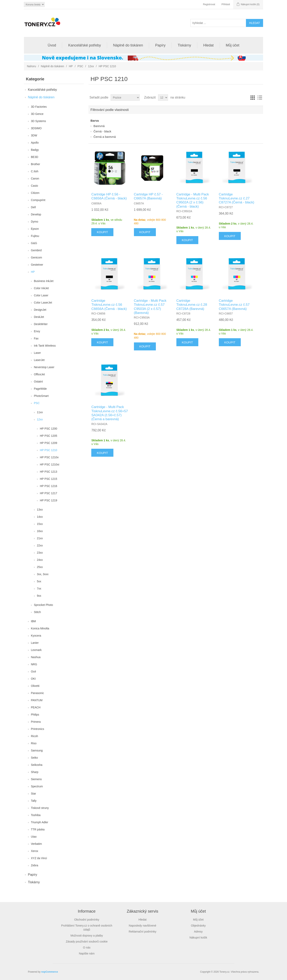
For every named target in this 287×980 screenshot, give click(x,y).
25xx (40, 567)
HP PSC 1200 (49, 429)
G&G (34, 243)
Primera (36, 722)
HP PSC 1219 (49, 500)
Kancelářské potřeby (85, 45)
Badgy (35, 150)
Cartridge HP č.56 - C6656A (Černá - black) (109, 196)
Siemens (36, 779)
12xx (91, 66)
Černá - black (102, 131)
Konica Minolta (40, 628)
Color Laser (41, 295)
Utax (34, 837)
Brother (35, 164)
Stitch (37, 612)
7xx (39, 589)
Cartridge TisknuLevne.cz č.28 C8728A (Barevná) (192, 305)
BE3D (35, 157)
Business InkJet (44, 281)
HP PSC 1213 (49, 472)
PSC (80, 66)
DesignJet (40, 310)
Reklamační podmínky (143, 932)
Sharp (35, 772)
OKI (33, 679)
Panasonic (37, 693)
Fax (36, 338)
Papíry (160, 45)
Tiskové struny (40, 808)
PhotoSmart (41, 396)
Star (33, 794)
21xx (40, 538)
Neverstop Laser (44, 367)
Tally (34, 801)
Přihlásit (226, 4)
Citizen (35, 193)
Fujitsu (35, 236)
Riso (34, 743)
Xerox (35, 851)
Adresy (198, 932)
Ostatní (38, 382)
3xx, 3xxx (43, 574)
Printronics (37, 729)
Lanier (35, 643)
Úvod (52, 45)
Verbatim (36, 844)
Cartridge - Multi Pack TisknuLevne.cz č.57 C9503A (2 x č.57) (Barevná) (150, 307)
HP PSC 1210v (49, 457)
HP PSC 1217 (49, 493)
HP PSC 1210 (49, 450)
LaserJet (39, 360)
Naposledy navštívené (143, 926)
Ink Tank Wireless (45, 346)
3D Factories (39, 107)
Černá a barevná (105, 137)
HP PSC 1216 (49, 486)
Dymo (35, 222)
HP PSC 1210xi (50, 464)
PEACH (36, 707)
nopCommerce (50, 972)
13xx (40, 510)
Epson (35, 229)
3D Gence (37, 114)
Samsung (37, 750)
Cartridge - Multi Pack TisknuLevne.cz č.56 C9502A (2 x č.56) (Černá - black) (193, 200)
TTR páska (38, 829)
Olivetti (35, 686)
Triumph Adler (40, 822)
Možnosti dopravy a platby (87, 936)
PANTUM (37, 700)
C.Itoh (35, 171)
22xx (40, 545)
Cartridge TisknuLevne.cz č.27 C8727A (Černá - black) (237, 198)
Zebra (35, 865)
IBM (33, 621)
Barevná (99, 126)
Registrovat (209, 4)
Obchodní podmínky (87, 920)
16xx (40, 531)
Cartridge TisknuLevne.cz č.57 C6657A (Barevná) (234, 305)
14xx (40, 517)
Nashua (36, 657)
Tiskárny (184, 45)
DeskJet (39, 317)
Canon (35, 178)
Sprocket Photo (43, 605)
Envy (37, 331)
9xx (39, 596)
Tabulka (253, 98)
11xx (40, 412)
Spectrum (37, 786)
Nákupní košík (198, 938)
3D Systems (38, 121)
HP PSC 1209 (49, 443)
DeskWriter (41, 324)
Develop (36, 214)
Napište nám (87, 953)
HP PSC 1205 (49, 436)
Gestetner (37, 265)
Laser (37, 353)
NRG (34, 664)
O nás (87, 947)
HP (71, 66)
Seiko (34, 758)
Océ (33, 671)
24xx (40, 560)
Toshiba (36, 815)
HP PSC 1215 (49, 479)
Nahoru (31, 66)
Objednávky (198, 926)
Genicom (36, 257)
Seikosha (37, 765)
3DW (34, 135)
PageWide (40, 389)
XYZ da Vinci (39, 858)
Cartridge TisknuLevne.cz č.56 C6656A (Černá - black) (109, 305)
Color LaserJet (43, 303)
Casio (34, 186)
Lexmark (36, 650)
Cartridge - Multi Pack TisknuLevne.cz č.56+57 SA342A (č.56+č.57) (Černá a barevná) (110, 413)
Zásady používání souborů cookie (87, 942)
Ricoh (34, 736)
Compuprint (38, 200)
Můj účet (233, 45)
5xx (39, 581)
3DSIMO (36, 128)
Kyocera (36, 636)
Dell (33, 207)
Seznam (260, 98)
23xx (40, 553)
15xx (40, 524)
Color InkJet (41, 288)
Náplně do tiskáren (128, 45)
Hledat (208, 45)
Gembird (36, 250)
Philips (35, 715)
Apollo (35, 143)
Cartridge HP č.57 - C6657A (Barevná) (148, 196)
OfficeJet (39, 374)
